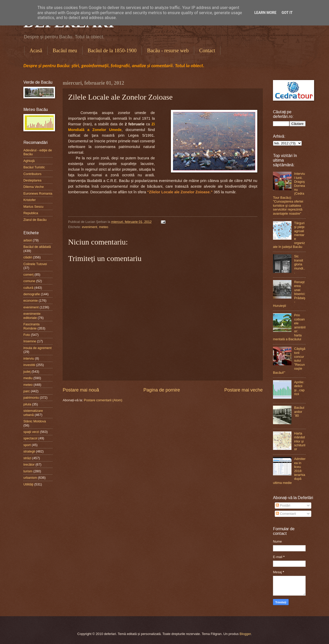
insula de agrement (38, 348)
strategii (29, 451)
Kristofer (30, 200)
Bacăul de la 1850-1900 (112, 50)
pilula (27, 404)
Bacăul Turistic (34, 167)
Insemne (30, 341)
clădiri (28, 257)
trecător (29, 464)
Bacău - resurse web (168, 50)
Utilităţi (28, 484)
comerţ (28, 275)
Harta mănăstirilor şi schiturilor (300, 441)
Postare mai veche (244, 390)
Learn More (265, 13)
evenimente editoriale (32, 316)
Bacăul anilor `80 (299, 412)
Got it (287, 13)
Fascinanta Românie (31, 326)
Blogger (245, 634)
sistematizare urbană (33, 413)
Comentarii (286, 514)
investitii (29, 365)
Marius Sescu (33, 207)
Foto (27, 335)
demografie (32, 294)
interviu (29, 358)
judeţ (27, 372)
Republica (31, 213)
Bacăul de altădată (37, 247)
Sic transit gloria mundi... (299, 264)
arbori (28, 240)
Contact (207, 50)
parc (27, 391)
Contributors (32, 174)
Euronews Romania (38, 193)
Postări (283, 505)
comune (29, 281)
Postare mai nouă (81, 390)
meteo (104, 227)
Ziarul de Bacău (35, 220)
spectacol (30, 438)
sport (27, 445)
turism (28, 471)
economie (31, 301)
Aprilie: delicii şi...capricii (299, 388)
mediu (28, 378)
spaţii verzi (31, 432)
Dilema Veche (34, 187)
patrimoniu (31, 398)
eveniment (90, 227)
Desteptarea (32, 180)
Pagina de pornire (162, 390)
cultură (28, 288)
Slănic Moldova (35, 421)
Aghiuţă (29, 161)
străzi (27, 458)
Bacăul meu (65, 50)
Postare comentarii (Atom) (103, 400)
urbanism (30, 478)
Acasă (36, 50)
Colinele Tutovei (35, 264)
